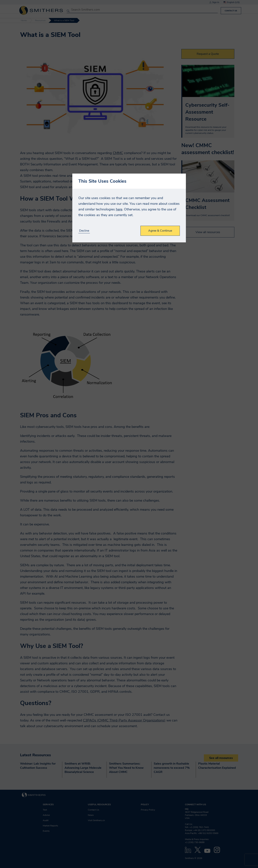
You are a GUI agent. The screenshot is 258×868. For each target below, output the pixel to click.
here (119, 209)
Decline (84, 231)
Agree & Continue (160, 231)
